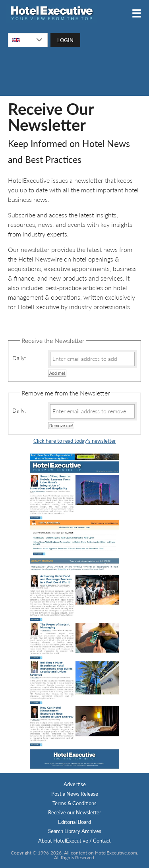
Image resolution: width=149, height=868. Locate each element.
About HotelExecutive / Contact (74, 841)
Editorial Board (74, 822)
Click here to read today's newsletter (75, 441)
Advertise (75, 784)
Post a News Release (75, 794)
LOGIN (65, 40)
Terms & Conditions (74, 803)
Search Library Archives (75, 831)
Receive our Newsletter (75, 812)
